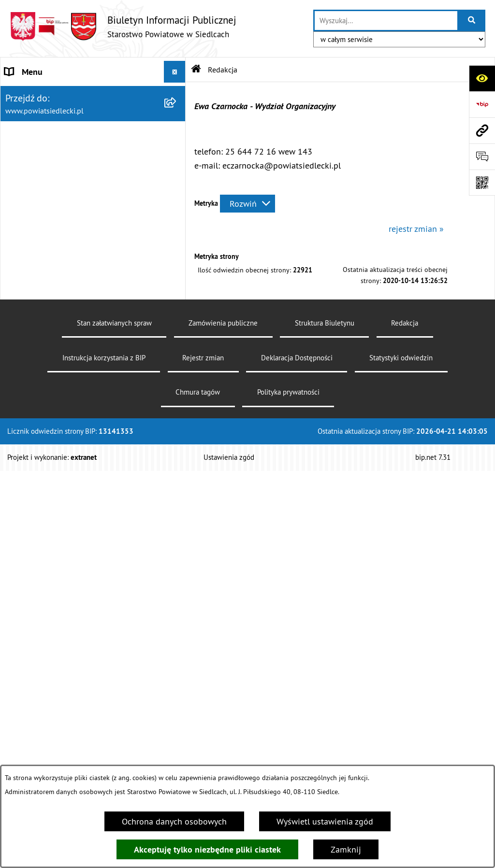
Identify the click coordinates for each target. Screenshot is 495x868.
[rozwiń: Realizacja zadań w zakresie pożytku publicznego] (177, 508)
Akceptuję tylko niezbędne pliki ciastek (207, 849)
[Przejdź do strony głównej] (123, 26)
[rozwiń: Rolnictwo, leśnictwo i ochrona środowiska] (177, 467)
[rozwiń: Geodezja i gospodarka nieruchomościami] (177, 426)
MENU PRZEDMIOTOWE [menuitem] (49, 202)
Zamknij (346, 849)
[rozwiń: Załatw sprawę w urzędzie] (177, 230)
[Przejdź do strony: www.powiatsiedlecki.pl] (482, 130)
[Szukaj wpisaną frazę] (472, 21)
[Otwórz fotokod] (482, 183)
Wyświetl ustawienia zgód (325, 821)
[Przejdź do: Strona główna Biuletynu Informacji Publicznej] (196, 70)
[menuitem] (93, 230)
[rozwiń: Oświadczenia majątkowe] (177, 717)
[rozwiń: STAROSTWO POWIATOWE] (177, 94)
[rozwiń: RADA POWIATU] (177, 137)
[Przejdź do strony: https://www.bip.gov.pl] (482, 104)
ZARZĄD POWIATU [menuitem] (40, 159)
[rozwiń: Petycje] (177, 661)
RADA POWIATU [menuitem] (35, 137)
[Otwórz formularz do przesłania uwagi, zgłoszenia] (482, 157)
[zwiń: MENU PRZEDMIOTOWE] (177, 202)
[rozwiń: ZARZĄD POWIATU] (177, 159)
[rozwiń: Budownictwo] (177, 398)
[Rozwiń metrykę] (247, 204)
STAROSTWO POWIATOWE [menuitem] (54, 93)
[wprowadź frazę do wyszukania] (386, 21)
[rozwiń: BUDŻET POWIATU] (177, 181)
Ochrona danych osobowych (174, 821)
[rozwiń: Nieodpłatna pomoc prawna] (177, 258)
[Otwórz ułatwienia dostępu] (482, 78)
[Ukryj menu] (175, 72)
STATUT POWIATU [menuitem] (38, 115)
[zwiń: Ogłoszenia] (177, 342)
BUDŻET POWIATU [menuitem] (39, 180)
